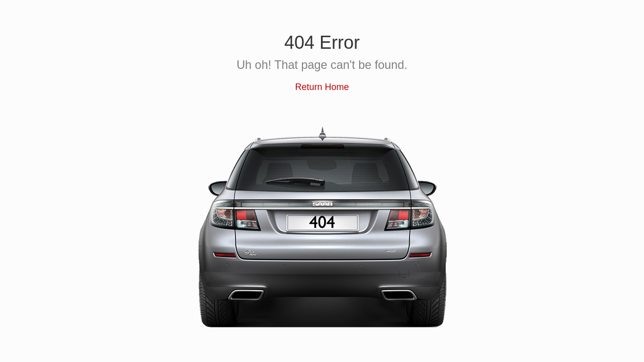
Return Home (322, 87)
